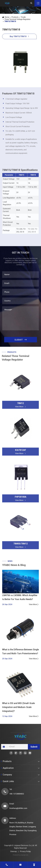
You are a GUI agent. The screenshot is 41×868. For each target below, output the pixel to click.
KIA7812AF (21, 451)
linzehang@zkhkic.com (18, 808)
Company (7, 775)
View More (34, 604)
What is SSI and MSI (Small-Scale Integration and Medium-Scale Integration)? (18, 707)
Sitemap (14, 851)
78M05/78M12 (21, 545)
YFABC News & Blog (14, 566)
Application (8, 768)
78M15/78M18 (10, 21)
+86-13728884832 (17, 794)
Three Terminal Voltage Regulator (17, 19)
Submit (34, 747)
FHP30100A (21, 498)
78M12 (20, 404)
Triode (23, 17)
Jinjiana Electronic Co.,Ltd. (24, 845)
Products (15, 17)
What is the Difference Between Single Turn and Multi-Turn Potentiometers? (20, 651)
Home (7, 17)
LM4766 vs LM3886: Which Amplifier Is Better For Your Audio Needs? (20, 597)
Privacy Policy (25, 851)
